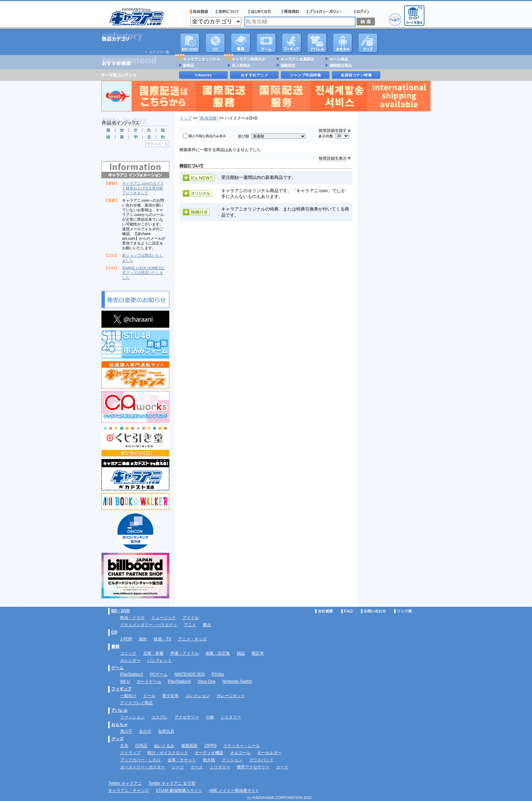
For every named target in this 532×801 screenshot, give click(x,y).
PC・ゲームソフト (266, 43)
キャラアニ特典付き (249, 59)
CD (215, 43)
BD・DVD (121, 611)
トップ (186, 118)
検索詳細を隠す (335, 131)
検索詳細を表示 (335, 159)
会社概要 (324, 611)
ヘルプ (395, 20)
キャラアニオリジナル (202, 59)
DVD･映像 (190, 43)
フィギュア (292, 43)
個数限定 (288, 66)
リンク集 (403, 611)
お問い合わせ (374, 611)
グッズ (368, 43)
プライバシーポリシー (327, 12)
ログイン (363, 12)
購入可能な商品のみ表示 (207, 136)
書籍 (241, 43)
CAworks (204, 75)
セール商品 (339, 59)
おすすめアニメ (255, 75)
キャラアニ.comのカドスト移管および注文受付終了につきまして (143, 188)
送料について (228, 12)
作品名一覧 (159, 144)
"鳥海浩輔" (208, 118)
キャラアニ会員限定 (297, 59)
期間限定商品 (341, 66)
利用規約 (290, 12)
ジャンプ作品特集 (305, 75)
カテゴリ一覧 (159, 52)
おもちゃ (343, 43)
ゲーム (117, 668)
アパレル (317, 43)
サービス (261, 12)
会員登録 (199, 12)
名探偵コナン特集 (356, 75)
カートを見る (414, 16)
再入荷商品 (241, 66)
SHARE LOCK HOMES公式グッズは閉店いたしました (143, 273)
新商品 (188, 66)
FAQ (347, 611)
